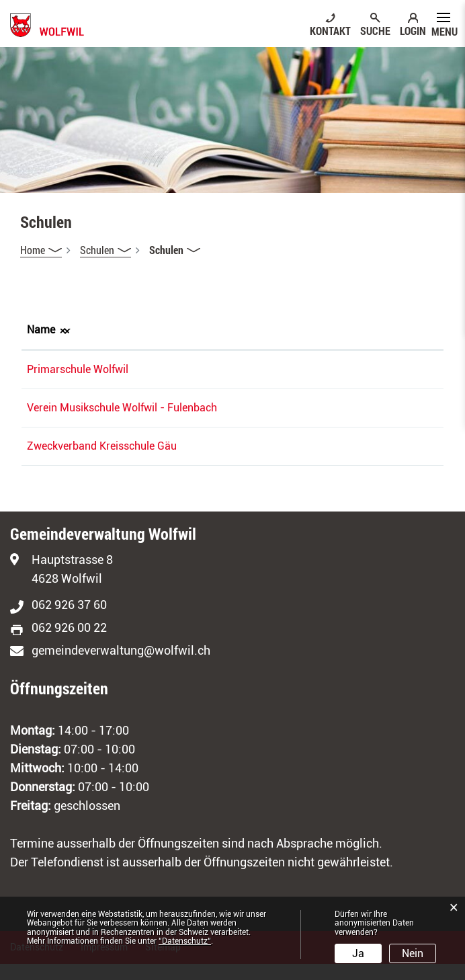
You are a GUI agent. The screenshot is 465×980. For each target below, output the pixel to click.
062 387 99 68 (247, 462)
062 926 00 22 (69, 644)
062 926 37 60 (69, 621)
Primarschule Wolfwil (78, 369)
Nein (413, 953)
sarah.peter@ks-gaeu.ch (351, 462)
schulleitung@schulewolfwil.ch (365, 369)
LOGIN (413, 30)
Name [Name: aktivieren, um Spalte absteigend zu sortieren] (41, 330)
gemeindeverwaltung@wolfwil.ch (121, 666)
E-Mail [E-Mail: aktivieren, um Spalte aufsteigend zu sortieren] (308, 330)
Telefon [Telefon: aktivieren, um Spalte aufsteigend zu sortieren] (230, 330)
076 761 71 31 (247, 369)
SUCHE (375, 30)
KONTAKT (330, 30)
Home (33, 250)
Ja (358, 953)
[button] (105, 250)
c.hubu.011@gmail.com (349, 408)
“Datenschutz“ (185, 941)
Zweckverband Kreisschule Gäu (102, 462)
